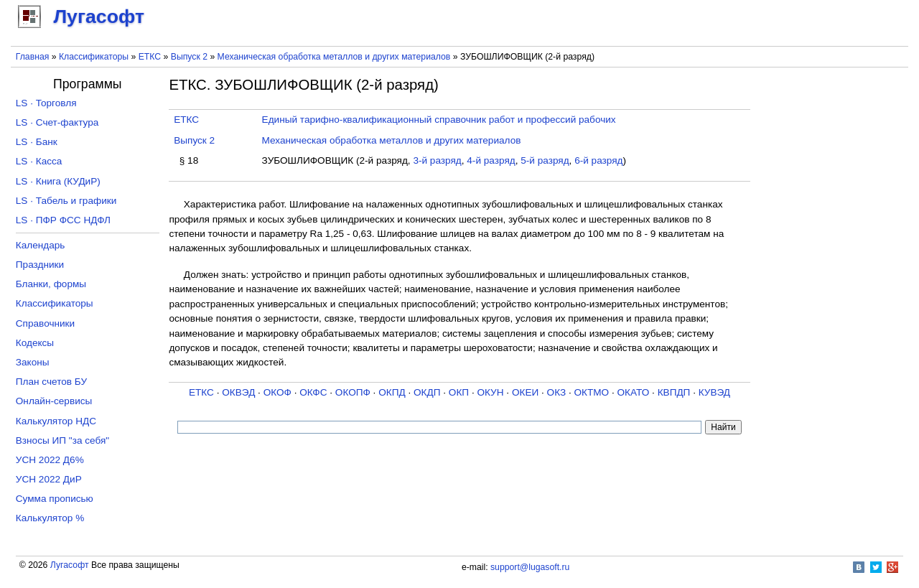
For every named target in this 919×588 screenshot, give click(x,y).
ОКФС (313, 392)
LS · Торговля (46, 103)
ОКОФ (277, 392)
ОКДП (427, 392)
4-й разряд (491, 160)
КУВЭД (714, 392)
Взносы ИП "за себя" (62, 440)
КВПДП (674, 392)
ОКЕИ (525, 392)
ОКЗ (557, 392)
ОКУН (490, 392)
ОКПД (392, 392)
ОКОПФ (353, 392)
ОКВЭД (238, 392)
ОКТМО (592, 392)
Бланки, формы (51, 284)
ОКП (459, 392)
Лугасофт (70, 565)
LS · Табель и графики (66, 201)
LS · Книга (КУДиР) (58, 181)
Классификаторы (94, 57)
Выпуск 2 (189, 57)
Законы (33, 362)
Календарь (41, 245)
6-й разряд (598, 160)
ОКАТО (634, 392)
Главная (33, 57)
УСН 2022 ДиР (49, 479)
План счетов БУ (51, 382)
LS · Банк (37, 142)
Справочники (45, 323)
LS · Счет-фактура (57, 122)
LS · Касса (39, 161)
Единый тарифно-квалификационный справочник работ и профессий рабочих (439, 120)
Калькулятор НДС (56, 421)
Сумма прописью (55, 499)
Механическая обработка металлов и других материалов (334, 57)
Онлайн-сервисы (54, 401)
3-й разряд (437, 160)
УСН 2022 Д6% (50, 460)
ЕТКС (150, 57)
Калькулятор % (50, 518)
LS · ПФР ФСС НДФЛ (63, 220)
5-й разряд (545, 160)
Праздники (40, 265)
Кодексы (35, 343)
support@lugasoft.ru (530, 567)
